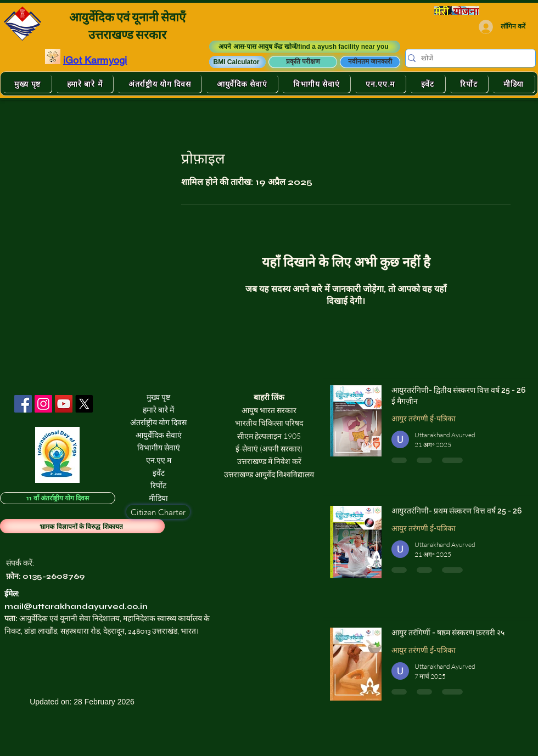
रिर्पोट (158, 486)
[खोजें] (467, 58)
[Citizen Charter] (158, 512)
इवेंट (159, 473)
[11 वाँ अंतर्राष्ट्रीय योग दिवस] (58, 498)
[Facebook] (23, 404)
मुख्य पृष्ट (158, 397)
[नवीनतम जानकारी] (370, 62)
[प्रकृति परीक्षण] (303, 62)
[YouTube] (64, 404)
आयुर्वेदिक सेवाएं (159, 435)
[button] (237, 62)
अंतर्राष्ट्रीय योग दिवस (158, 423)
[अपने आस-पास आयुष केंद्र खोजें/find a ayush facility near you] (305, 47)
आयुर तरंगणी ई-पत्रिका (424, 418)
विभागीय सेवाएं (159, 448)
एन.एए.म (159, 461)
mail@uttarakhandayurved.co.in (76, 607)
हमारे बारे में (158, 410)
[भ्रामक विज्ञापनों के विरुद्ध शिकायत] (82, 526)
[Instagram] (43, 404)
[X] (84, 404)
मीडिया (158, 498)
